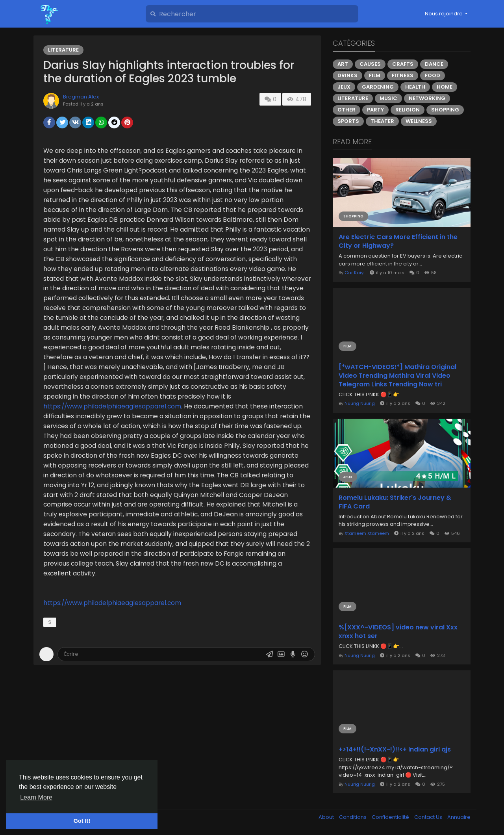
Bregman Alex (81, 97)
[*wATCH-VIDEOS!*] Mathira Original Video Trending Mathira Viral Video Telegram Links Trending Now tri (397, 376)
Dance (434, 64)
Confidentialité (391, 817)
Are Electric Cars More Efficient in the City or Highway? (398, 241)
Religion (408, 110)
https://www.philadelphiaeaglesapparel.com (112, 406)
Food (433, 75)
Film (375, 75)
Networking (427, 98)
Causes (370, 64)
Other (346, 110)
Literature (63, 50)
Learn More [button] (36, 797)
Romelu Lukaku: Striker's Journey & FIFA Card (395, 502)
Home (445, 87)
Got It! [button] (82, 821)
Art (343, 64)
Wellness (419, 121)
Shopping (445, 110)
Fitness (403, 75)
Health (415, 87)
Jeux (344, 87)
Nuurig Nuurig (360, 403)
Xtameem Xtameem (367, 533)
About (327, 817)
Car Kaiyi (355, 273)
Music (388, 98)
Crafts (403, 64)
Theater (382, 121)
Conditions (353, 817)
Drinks (347, 75)
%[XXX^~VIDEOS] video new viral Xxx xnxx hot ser (398, 632)
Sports (348, 121)
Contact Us (429, 817)
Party (375, 110)
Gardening (378, 87)
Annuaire (459, 817)
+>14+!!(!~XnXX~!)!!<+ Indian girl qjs (395, 750)
